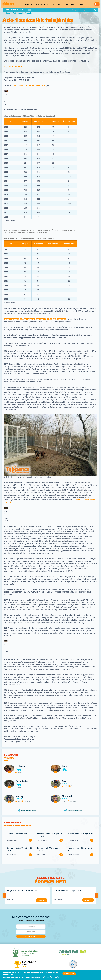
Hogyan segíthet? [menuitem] (41, 4)
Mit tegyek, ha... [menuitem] (54, 4)
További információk (50, 978)
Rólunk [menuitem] (76, 4)
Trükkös (20, 766)
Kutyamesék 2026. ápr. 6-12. (81, 834)
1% (29, 10)
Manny (19, 796)
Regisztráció (86, 10)
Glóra (65, 781)
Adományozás (93, 4)
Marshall (67, 796)
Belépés (75, 10)
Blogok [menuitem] (70, 4)
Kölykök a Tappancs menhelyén (22, 891)
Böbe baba (22, 781)
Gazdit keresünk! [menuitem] (27, 4)
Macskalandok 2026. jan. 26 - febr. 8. (50, 835)
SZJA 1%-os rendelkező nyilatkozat (30, 86)
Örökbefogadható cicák (75, 810)
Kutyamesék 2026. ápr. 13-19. (19, 835)
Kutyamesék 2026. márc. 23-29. (48, 849)
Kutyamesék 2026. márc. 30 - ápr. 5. (19, 849)
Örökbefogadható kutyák (28, 810)
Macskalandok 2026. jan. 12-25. (81, 849)
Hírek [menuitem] (64, 4)
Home (8, 13)
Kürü (65, 766)
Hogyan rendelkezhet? (14, 67)
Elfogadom (69, 974)
